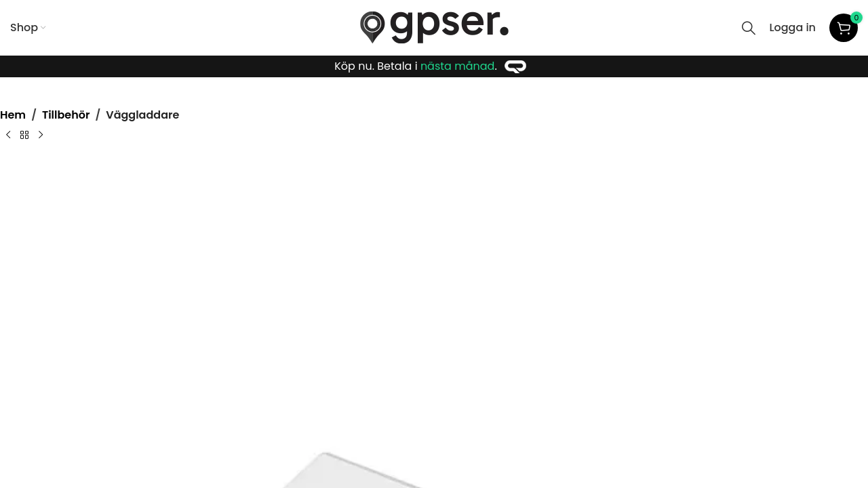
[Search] (749, 28)
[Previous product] (8, 135)
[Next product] (41, 135)
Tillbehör (66, 115)
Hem (13, 115)
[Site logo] (434, 27)
